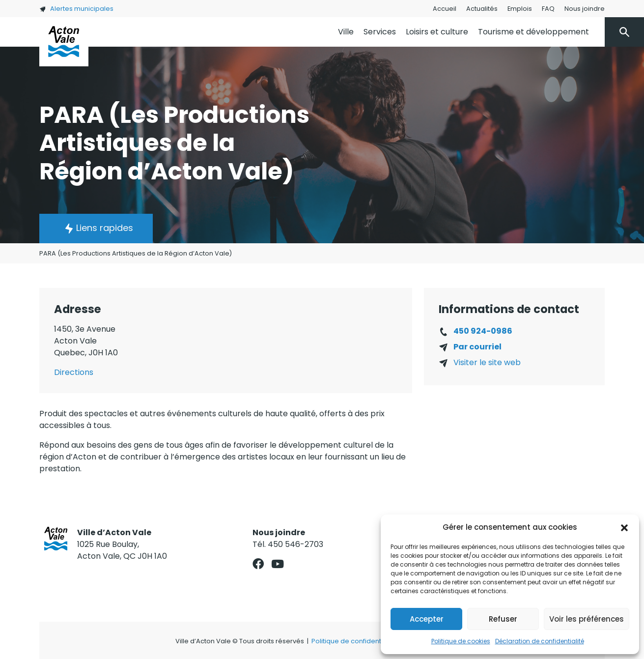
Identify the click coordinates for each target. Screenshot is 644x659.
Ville (346, 32)
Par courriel (477, 347)
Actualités (482, 9)
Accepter (427, 619)
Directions (74, 372)
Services (380, 32)
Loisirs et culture (437, 32)
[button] (624, 527)
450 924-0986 (483, 331)
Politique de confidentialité (354, 641)
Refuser (503, 619)
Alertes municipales (76, 9)
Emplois (520, 9)
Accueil (445, 9)
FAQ (548, 9)
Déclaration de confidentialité (540, 641)
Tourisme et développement (533, 32)
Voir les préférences (587, 619)
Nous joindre (585, 9)
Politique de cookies (461, 641)
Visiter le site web (487, 362)
